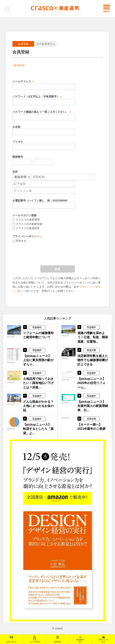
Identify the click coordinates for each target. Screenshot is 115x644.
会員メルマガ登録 (35, 639)
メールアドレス (22, 81)
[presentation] (41, 254)
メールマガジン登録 (24, 215)
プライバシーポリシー (26, 236)
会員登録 (23, 44)
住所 (15, 172)
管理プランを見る (104, 639)
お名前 (16, 127)
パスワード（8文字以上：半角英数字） (36, 97)
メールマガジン (46, 44)
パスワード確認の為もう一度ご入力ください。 (40, 112)
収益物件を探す (81, 639)
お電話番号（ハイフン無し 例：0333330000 (40, 200)
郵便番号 (18, 157)
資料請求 (57, 639)
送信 (57, 269)
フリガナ (18, 142)
